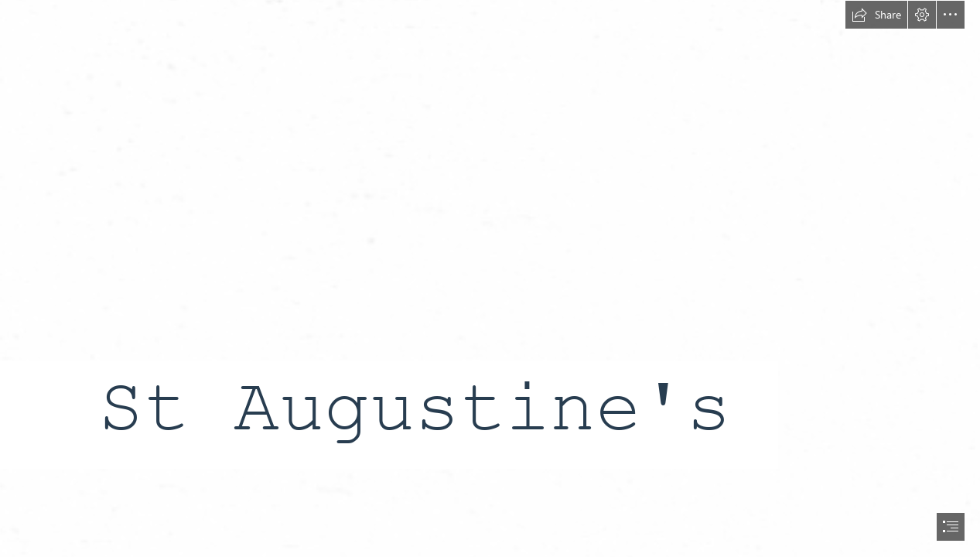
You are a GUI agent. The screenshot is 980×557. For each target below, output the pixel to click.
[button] (876, 15)
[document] (490, 278)
